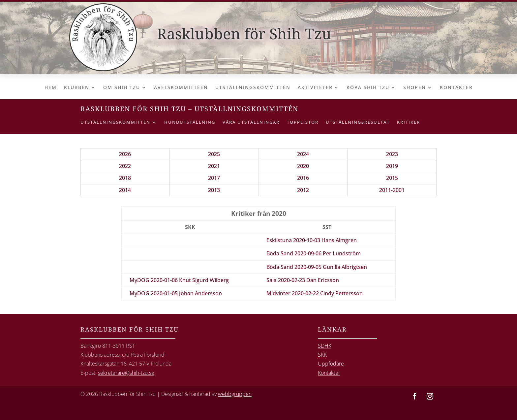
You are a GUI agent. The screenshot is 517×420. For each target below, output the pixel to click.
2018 (125, 178)
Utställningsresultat (358, 122)
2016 (303, 178)
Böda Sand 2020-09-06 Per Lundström (314, 253)
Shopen (415, 88)
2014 (125, 190)
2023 (392, 154)
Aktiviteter (315, 88)
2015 (392, 178)
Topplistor (303, 122)
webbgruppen (235, 394)
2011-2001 (392, 190)
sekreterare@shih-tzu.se (126, 373)
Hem (51, 88)
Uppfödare (331, 364)
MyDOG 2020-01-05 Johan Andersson (176, 293)
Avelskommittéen (181, 88)
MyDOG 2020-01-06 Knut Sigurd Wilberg (179, 280)
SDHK (325, 346)
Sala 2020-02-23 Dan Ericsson (303, 280)
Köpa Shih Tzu (368, 88)
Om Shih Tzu (122, 88)
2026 (125, 154)
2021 (214, 166)
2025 (214, 154)
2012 (303, 190)
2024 (303, 154)
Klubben (77, 88)
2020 (303, 166)
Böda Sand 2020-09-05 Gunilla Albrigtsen (317, 267)
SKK (322, 355)
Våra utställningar (251, 122)
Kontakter (456, 88)
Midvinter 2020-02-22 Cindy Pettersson (315, 293)
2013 (214, 190)
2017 (214, 178)
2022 (125, 166)
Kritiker (409, 122)
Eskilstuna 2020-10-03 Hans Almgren (312, 240)
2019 (392, 166)
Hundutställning (190, 122)
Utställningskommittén (253, 88)
